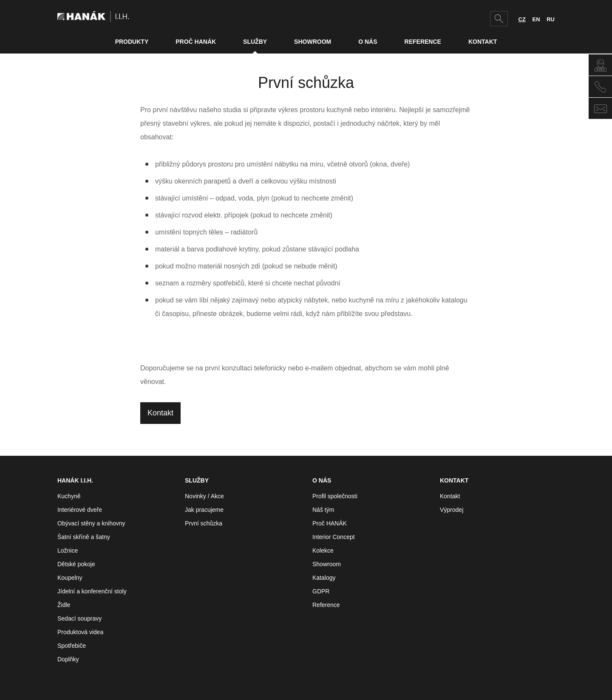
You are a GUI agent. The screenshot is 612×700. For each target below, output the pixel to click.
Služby (255, 42)
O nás (368, 42)
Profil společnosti (335, 496)
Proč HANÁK (196, 42)
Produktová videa (80, 632)
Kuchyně (69, 496)
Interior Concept (334, 537)
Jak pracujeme (204, 510)
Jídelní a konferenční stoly (92, 591)
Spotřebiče (72, 646)
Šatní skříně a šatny (84, 537)
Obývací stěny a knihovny (91, 523)
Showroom (313, 42)
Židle (64, 605)
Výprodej (452, 510)
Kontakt (483, 42)
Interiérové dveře (80, 510)
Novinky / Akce (204, 496)
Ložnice (68, 550)
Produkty (132, 42)
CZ (522, 19)
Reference (423, 42)
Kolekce (323, 550)
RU (551, 19)
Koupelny (70, 578)
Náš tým (323, 510)
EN (536, 19)
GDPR (321, 591)
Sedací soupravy (79, 618)
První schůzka (204, 523)
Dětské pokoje (76, 564)
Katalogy (324, 578)
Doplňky (68, 659)
